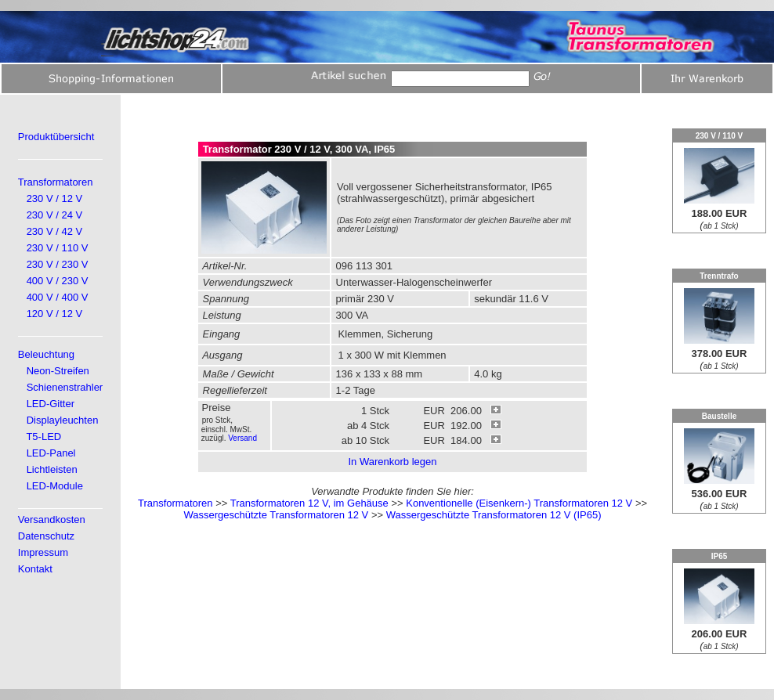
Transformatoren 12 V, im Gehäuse (309, 503)
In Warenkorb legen (393, 462)
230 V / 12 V (55, 198)
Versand (242, 438)
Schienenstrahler (65, 387)
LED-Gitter (51, 404)
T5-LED (43, 437)
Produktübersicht (56, 137)
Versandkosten (52, 520)
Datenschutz (46, 536)
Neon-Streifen (58, 371)
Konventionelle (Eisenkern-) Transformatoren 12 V (519, 503)
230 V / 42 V (55, 231)
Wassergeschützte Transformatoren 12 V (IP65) (494, 515)
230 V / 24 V (55, 215)
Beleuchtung (46, 354)
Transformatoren (56, 182)
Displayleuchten (63, 420)
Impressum (43, 552)
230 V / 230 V (58, 264)
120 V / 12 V (55, 314)
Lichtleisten (52, 469)
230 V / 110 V (58, 248)
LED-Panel (51, 453)
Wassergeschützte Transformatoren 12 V (276, 515)
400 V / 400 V (58, 297)
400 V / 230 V (58, 281)
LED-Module (55, 486)
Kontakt (35, 569)
